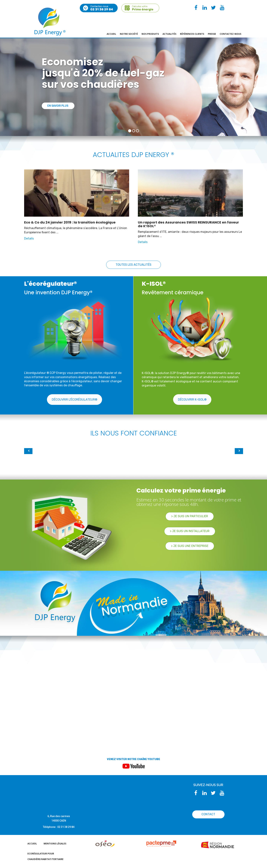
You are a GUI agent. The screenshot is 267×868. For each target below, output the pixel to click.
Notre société (129, 34)
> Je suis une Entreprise (190, 546)
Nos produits (150, 34)
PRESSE (212, 34)
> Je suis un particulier (190, 516)
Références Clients (192, 34)
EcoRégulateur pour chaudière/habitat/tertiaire (45, 856)
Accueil (111, 34)
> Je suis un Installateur (190, 531)
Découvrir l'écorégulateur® (74, 400)
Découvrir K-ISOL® (192, 400)
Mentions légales (55, 844)
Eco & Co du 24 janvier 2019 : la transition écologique (70, 222)
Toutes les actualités (133, 265)
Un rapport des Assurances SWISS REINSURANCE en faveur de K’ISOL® (188, 224)
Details (29, 238)
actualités (169, 34)
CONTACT (208, 814)
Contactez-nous (230, 34)
